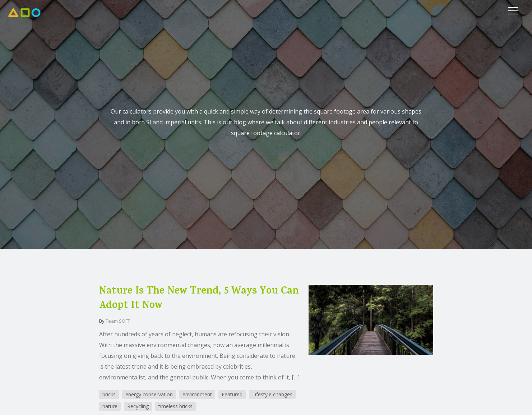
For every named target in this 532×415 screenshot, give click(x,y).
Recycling (138, 406)
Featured (232, 394)
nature (110, 406)
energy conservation (149, 394)
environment (197, 394)
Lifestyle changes (272, 394)
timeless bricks (175, 406)
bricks (109, 394)
